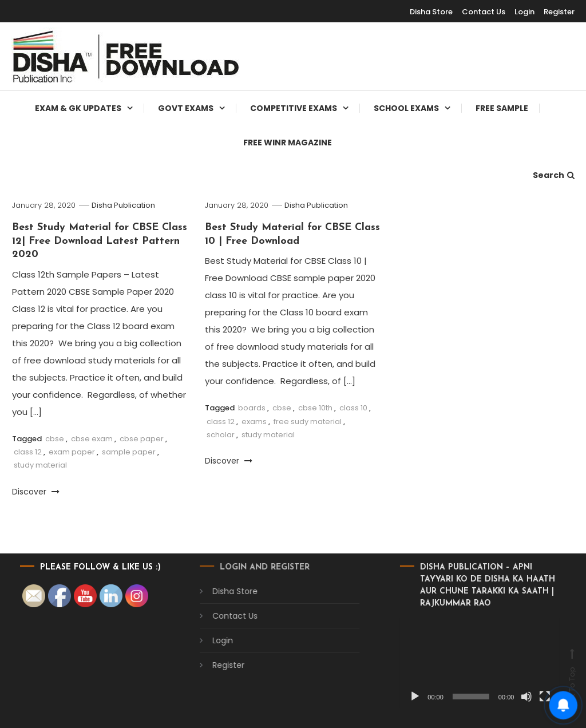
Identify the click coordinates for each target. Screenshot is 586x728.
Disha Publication (123, 205)
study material (40, 465)
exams (254, 422)
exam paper (72, 452)
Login (524, 12)
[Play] (398, 697)
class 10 (353, 408)
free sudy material (308, 422)
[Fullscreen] (528, 697)
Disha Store (218, 591)
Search (554, 175)
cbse (55, 439)
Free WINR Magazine (288, 143)
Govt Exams (186, 108)
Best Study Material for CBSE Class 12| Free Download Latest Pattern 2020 (100, 241)
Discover (36, 492)
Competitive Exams (294, 108)
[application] (463, 663)
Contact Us (484, 12)
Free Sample (502, 108)
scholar (221, 435)
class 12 (28, 452)
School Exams (406, 108)
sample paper (129, 452)
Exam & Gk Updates (78, 108)
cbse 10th (315, 408)
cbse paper (142, 439)
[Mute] (510, 697)
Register (559, 12)
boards (252, 408)
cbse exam (92, 439)
